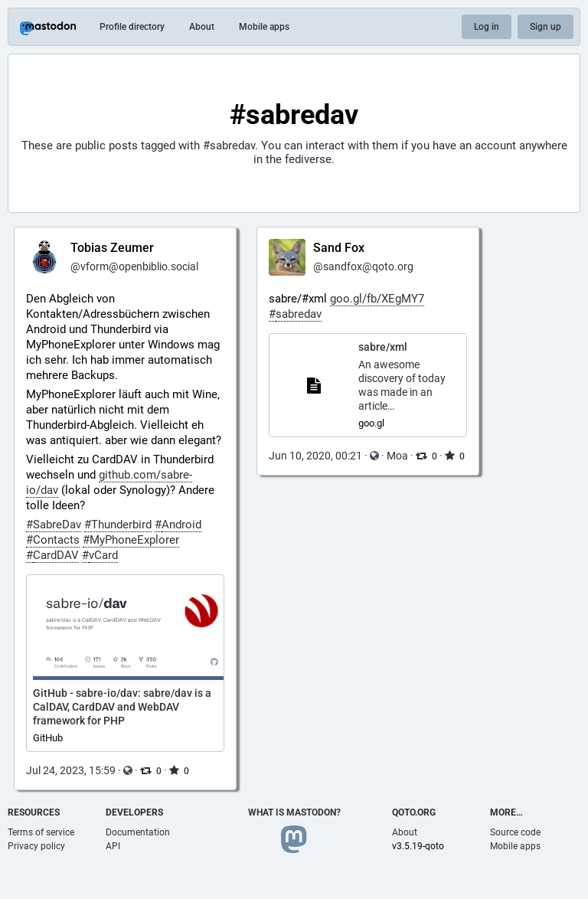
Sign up (546, 27)
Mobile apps (264, 27)
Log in (487, 27)
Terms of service (41, 832)
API (113, 846)
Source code (515, 832)
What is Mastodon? (294, 812)
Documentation (138, 832)
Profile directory (132, 27)
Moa (397, 456)
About (202, 27)
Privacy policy (36, 846)
